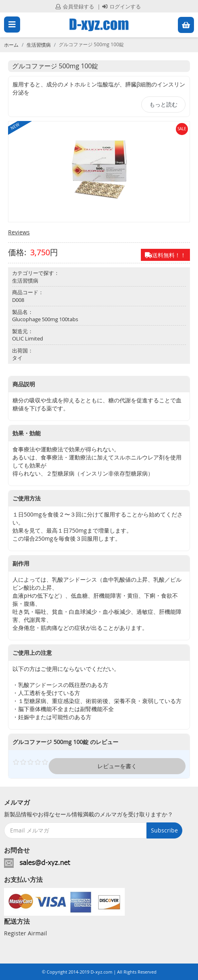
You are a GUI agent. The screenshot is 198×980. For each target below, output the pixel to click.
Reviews (19, 232)
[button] (186, 25)
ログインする (122, 6)
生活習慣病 (39, 45)
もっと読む (163, 104)
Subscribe (164, 830)
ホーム (11, 45)
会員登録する (75, 6)
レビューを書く (117, 766)
